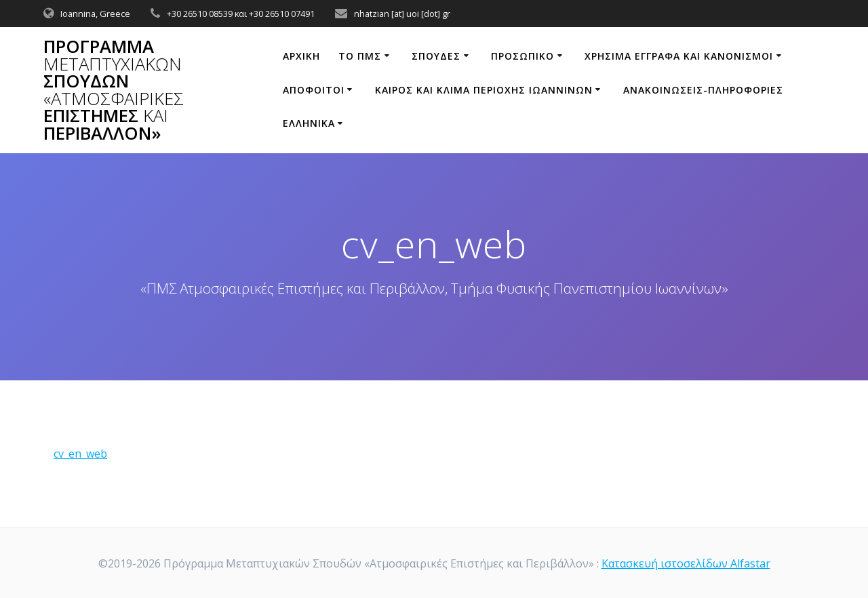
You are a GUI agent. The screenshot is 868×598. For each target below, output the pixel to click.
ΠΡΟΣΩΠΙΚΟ (522, 56)
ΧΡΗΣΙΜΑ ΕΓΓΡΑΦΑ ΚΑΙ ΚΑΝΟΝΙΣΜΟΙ (679, 56)
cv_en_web (80, 454)
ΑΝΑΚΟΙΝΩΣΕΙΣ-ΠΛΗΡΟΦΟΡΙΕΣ (703, 90)
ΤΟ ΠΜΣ (360, 56)
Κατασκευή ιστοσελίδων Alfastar (686, 563)
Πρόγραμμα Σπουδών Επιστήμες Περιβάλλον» (114, 90)
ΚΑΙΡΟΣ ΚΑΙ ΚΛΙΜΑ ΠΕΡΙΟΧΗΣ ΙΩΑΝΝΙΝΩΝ (484, 90)
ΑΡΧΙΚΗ (301, 56)
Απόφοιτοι (314, 90)
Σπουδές (436, 56)
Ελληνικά (309, 123)
